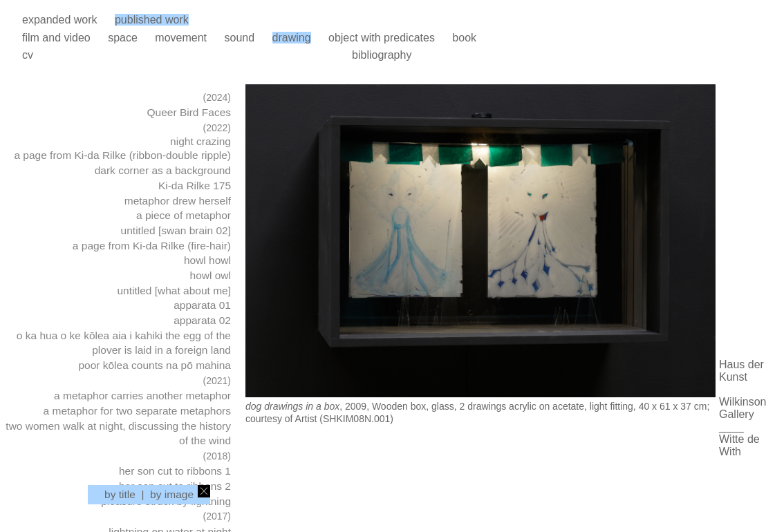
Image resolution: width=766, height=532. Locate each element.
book (464, 38)
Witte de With (739, 445)
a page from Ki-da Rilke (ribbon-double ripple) (122, 155)
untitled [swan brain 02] (176, 230)
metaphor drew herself (178, 201)
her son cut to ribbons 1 (175, 471)
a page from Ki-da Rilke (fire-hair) (152, 246)
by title (120, 494)
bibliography (382, 55)
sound (239, 38)
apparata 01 (202, 305)
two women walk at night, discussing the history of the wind (118, 434)
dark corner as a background (163, 170)
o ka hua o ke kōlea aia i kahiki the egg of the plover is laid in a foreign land (124, 343)
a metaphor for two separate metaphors (137, 411)
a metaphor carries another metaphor (142, 396)
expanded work (60, 20)
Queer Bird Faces (189, 112)
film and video (56, 38)
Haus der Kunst (741, 371)
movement (181, 38)
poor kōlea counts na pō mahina (155, 365)
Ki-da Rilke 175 (195, 186)
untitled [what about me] (174, 291)
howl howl (207, 260)
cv (28, 55)
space (123, 38)
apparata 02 (202, 320)
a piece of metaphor (184, 215)
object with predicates (382, 38)
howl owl (211, 275)
